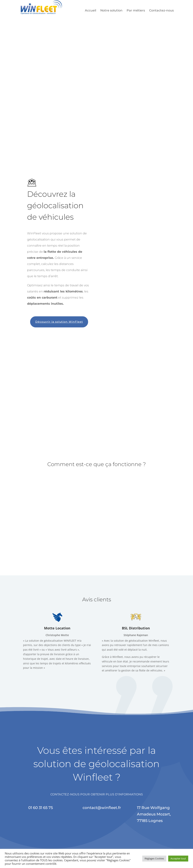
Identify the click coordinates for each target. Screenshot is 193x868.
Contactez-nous (161, 11)
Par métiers (136, 11)
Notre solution (111, 11)
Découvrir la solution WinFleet (59, 323)
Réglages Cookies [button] (154, 858)
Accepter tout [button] (178, 858)
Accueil (90, 11)
